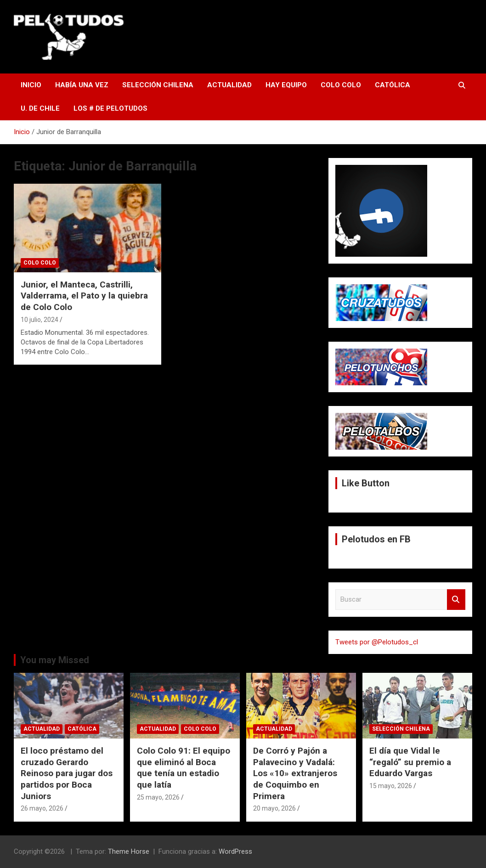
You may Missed (55, 660)
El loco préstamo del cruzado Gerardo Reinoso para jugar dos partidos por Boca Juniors (67, 773)
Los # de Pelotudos (110, 108)
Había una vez (82, 85)
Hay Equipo (286, 85)
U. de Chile (40, 108)
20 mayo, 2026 (274, 808)
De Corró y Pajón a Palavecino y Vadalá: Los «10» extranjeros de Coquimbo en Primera (295, 773)
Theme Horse (129, 851)
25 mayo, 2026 (158, 797)
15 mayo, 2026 (391, 786)
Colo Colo (341, 85)
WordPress (235, 851)
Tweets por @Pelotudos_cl (377, 642)
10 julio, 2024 (40, 320)
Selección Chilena (158, 85)
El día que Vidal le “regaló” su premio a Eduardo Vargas (410, 762)
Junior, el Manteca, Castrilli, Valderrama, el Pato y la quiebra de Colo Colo (84, 296)
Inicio (31, 85)
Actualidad (229, 85)
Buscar (456, 600)
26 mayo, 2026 (42, 808)
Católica (393, 85)
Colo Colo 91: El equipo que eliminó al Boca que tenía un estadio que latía (184, 768)
